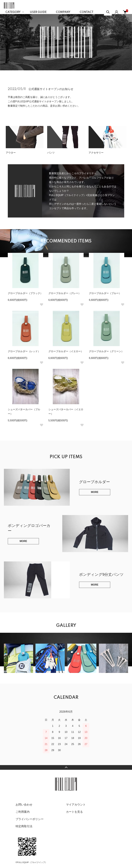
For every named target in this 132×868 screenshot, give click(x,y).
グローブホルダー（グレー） (65, 293)
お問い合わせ (24, 805)
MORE (95, 492)
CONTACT (87, 12)
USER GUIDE (38, 12)
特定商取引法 (24, 826)
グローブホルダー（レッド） (24, 351)
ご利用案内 (23, 812)
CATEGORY (13, 12)
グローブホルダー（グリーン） (106, 351)
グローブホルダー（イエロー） (66, 351)
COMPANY (63, 12)
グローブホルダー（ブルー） (105, 293)
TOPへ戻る (66, 767)
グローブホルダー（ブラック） (25, 293)
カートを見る (74, 812)
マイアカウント (76, 805)
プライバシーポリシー (30, 819)
